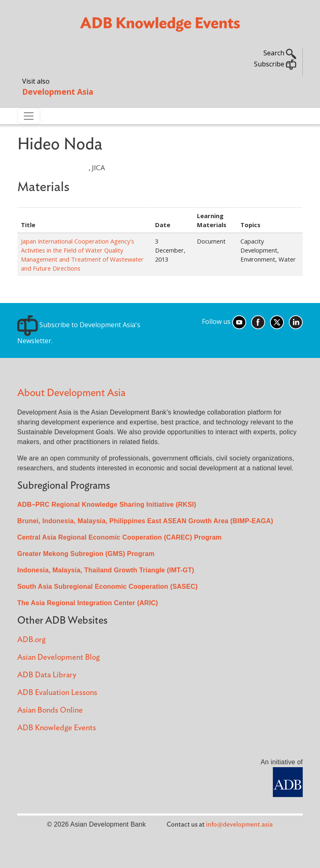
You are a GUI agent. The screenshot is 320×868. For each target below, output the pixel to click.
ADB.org (31, 640)
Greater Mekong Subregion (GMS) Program (86, 554)
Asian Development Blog (58, 657)
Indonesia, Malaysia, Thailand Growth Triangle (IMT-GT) (106, 570)
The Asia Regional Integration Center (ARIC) (88, 603)
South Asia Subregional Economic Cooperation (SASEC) (107, 587)
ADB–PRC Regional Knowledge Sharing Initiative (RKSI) (107, 505)
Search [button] (280, 53)
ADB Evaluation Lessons (57, 693)
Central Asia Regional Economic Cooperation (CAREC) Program (119, 537)
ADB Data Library (47, 675)
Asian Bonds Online (50, 710)
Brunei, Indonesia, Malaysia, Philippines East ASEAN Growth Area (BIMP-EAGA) (145, 521)
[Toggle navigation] (29, 116)
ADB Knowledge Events (57, 728)
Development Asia (58, 92)
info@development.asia (239, 825)
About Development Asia (71, 393)
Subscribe (275, 64)
